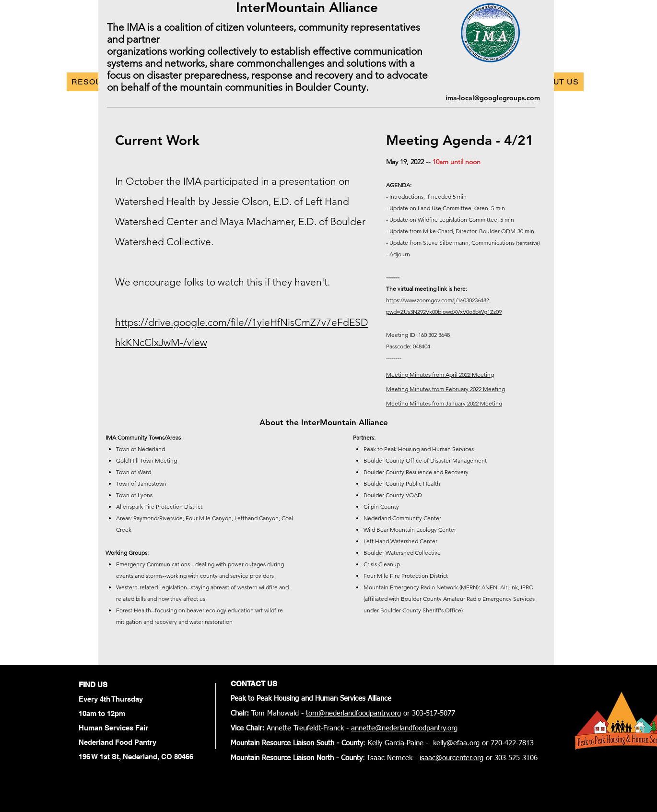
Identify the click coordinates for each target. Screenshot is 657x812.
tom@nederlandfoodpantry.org (353, 713)
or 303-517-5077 (428, 713)
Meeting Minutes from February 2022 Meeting (446, 389)
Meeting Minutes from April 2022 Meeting (440, 375)
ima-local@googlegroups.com (493, 98)
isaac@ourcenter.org (452, 758)
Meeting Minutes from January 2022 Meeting (444, 403)
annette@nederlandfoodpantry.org (404, 728)
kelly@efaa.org (456, 743)
